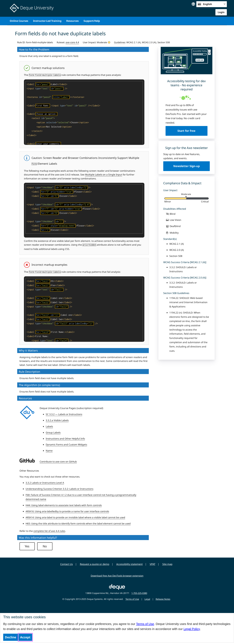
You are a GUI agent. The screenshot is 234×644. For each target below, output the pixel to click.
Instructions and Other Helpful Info (65, 439)
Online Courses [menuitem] (19, 21)
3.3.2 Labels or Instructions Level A (45, 483)
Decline (11, 637)
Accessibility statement (130, 564)
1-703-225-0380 (139, 593)
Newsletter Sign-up (187, 166)
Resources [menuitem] (72, 21)
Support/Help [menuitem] (92, 21)
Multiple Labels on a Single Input (104, 175)
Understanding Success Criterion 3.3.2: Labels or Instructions (59, 489)
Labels (49, 426)
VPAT (153, 564)
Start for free (186, 131)
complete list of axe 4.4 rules (49, 531)
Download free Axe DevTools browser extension (117, 576)
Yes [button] (27, 546)
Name (49, 451)
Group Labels (53, 432)
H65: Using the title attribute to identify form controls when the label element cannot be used (78, 523)
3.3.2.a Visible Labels (57, 420)
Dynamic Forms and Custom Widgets (66, 444)
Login (221, 12)
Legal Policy (192, 629)
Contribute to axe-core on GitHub (58, 462)
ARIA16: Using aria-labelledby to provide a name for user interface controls (67, 511)
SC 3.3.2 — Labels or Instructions (64, 414)
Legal (147, 599)
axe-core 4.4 (72, 42)
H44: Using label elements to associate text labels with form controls (64, 505)
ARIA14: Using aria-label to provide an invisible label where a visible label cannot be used (75, 517)
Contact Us (67, 564)
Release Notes (163, 599)
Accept (25, 637)
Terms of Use (145, 624)
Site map (167, 564)
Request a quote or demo (95, 564)
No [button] (45, 546)
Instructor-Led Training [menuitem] (47, 21)
